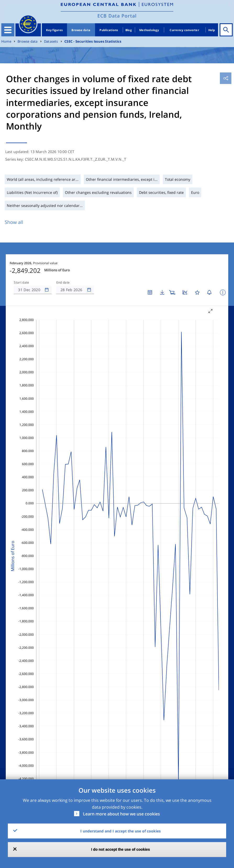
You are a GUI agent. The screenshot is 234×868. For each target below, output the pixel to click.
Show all (14, 222)
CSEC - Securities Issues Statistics (93, 41)
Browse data (81, 30)
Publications (109, 30)
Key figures (54, 30)
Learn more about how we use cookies (121, 814)
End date (63, 283)
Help (212, 30)
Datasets (51, 41)
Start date (21, 283)
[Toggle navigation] (8, 30)
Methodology (149, 30)
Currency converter (184, 30)
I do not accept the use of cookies (121, 849)
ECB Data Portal (117, 16)
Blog (129, 30)
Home (6, 41)
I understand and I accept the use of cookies (121, 831)
